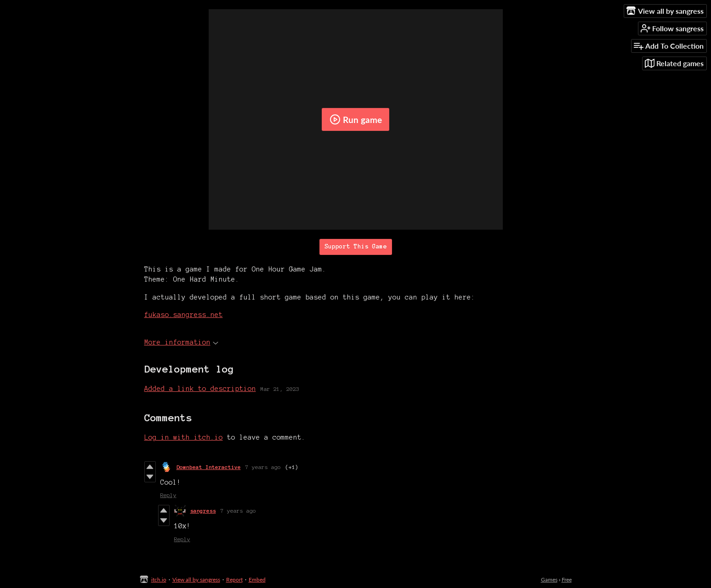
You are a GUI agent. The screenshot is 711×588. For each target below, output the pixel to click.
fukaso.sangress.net (184, 315)
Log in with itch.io (184, 437)
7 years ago (263, 467)
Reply (168, 495)
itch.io (159, 580)
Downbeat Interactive (209, 467)
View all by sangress (196, 580)
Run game (356, 119)
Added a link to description (200, 389)
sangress (203, 511)
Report (234, 580)
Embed (257, 580)
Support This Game (356, 247)
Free (567, 580)
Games (549, 580)
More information (181, 342)
